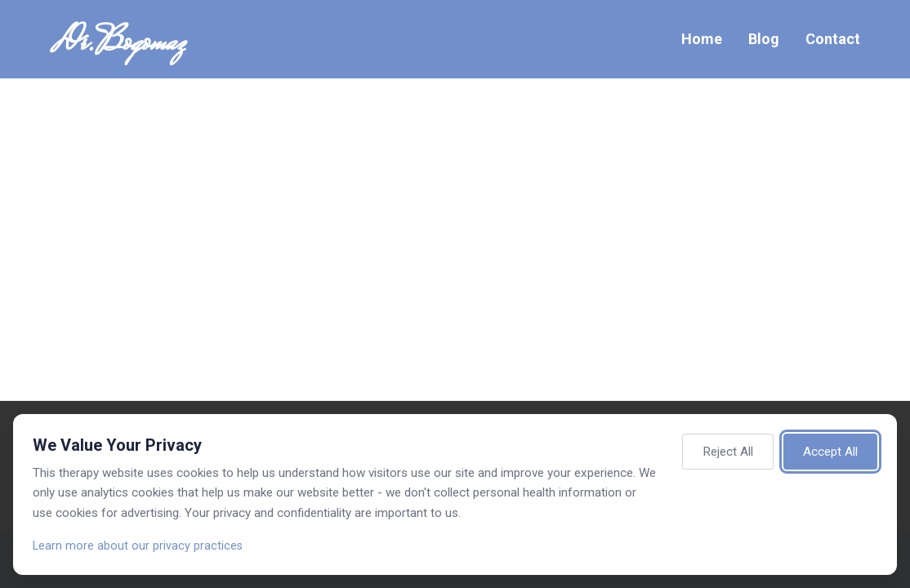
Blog (764, 39)
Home (702, 39)
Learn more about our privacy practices (138, 546)
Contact (833, 39)
